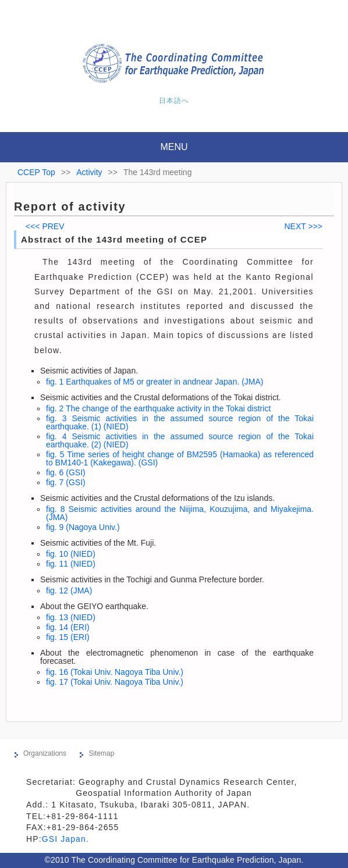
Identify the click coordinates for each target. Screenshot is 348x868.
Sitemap (101, 753)
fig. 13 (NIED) (71, 617)
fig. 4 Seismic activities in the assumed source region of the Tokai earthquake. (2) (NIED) (180, 440)
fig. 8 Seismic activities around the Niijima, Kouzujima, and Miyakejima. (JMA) (180, 513)
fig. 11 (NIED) (71, 564)
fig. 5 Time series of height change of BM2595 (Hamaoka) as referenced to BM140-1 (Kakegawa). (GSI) (180, 458)
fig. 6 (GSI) (66, 472)
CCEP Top (36, 172)
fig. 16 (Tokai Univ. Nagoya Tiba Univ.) (115, 672)
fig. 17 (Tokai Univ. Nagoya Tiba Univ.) (115, 682)
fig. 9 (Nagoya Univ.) (83, 527)
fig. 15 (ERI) (68, 637)
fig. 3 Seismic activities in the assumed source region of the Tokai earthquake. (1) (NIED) (180, 422)
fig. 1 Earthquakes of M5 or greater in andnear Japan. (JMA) (155, 382)
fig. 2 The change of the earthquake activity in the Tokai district (158, 408)
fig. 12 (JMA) (69, 590)
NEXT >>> (303, 226)
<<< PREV (45, 226)
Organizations (45, 753)
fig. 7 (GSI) (66, 482)
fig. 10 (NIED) (71, 554)
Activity (89, 172)
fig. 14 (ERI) (68, 627)
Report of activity (70, 207)
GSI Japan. (67, 839)
